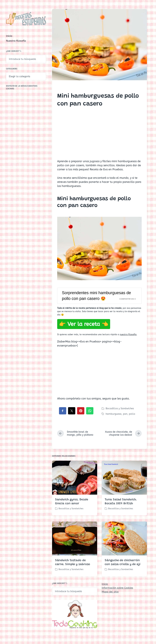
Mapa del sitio (110, 592)
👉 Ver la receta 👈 (84, 324)
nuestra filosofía (128, 335)
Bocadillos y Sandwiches (120, 408)
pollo (132, 414)
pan (125, 414)
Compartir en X (127, 299)
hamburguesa (114, 414)
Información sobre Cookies (117, 588)
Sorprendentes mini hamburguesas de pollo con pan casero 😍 (96, 296)
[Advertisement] (99, 136)
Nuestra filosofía (16, 41)
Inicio (9, 36)
